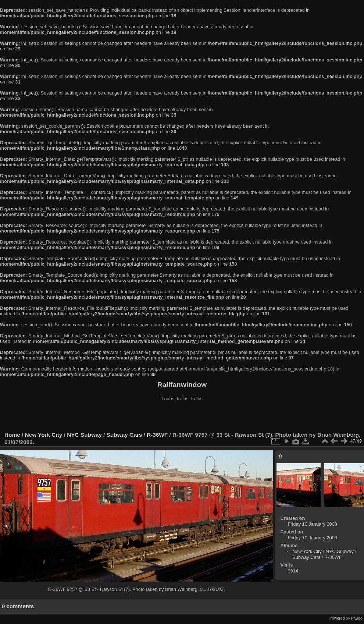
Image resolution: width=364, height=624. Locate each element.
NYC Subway (84, 435)
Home (12, 435)
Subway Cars (124, 435)
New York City (44, 435)
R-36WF (157, 435)
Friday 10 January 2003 (312, 524)
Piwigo (357, 618)
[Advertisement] (182, 417)
